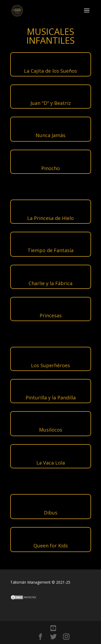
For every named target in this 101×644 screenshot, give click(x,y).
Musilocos (51, 430)
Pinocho (50, 168)
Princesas (51, 315)
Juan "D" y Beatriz (51, 103)
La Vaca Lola (51, 463)
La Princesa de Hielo (50, 218)
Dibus (51, 513)
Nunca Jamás (50, 135)
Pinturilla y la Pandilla (51, 398)
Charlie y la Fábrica (50, 283)
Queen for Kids (51, 546)
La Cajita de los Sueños (50, 71)
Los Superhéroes (50, 365)
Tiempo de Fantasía (50, 250)
